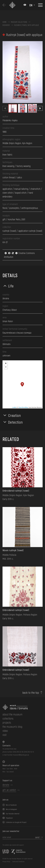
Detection (15, 422)
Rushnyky (6, 25)
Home (5, 22)
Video (5, 731)
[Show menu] (40, 5)
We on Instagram (11, 809)
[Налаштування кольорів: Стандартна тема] (25, 5)
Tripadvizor (9, 818)
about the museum (12, 714)
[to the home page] (23, 707)
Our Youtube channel (13, 814)
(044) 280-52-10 (29, 752)
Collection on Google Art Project (16, 822)
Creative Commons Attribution (19, 255)
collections (8, 718)
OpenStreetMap (23, 407)
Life (11, 286)
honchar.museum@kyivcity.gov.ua (18, 755)
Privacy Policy (6, 862)
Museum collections (19, 22)
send (37, 837)
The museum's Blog (12, 727)
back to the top (31, 693)
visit (4, 735)
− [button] (6, 367)
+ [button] (6, 364)
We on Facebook (11, 805)
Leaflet (14, 407)
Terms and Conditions (18, 862)
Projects (7, 722)
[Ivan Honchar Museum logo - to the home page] (13, 5)
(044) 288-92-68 (18, 752)
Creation (15, 415)
